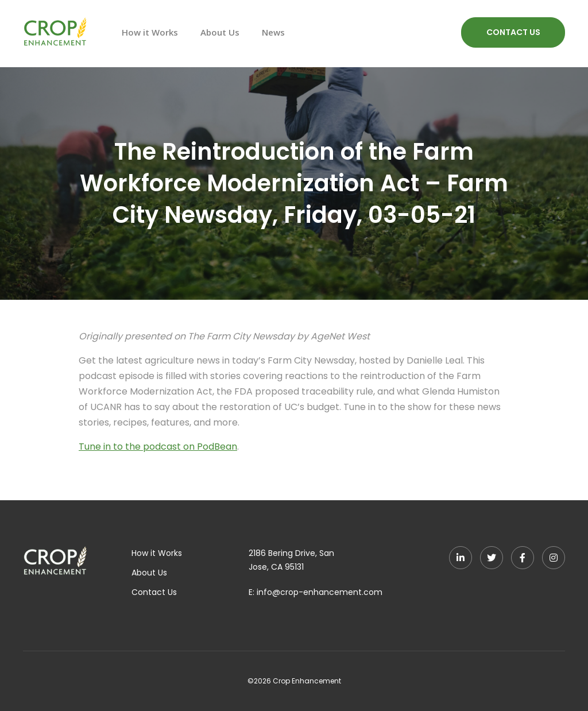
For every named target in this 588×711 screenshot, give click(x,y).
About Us (220, 32)
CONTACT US (513, 32)
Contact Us (154, 592)
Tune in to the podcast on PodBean (158, 447)
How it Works (150, 32)
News (273, 32)
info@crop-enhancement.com (320, 592)
